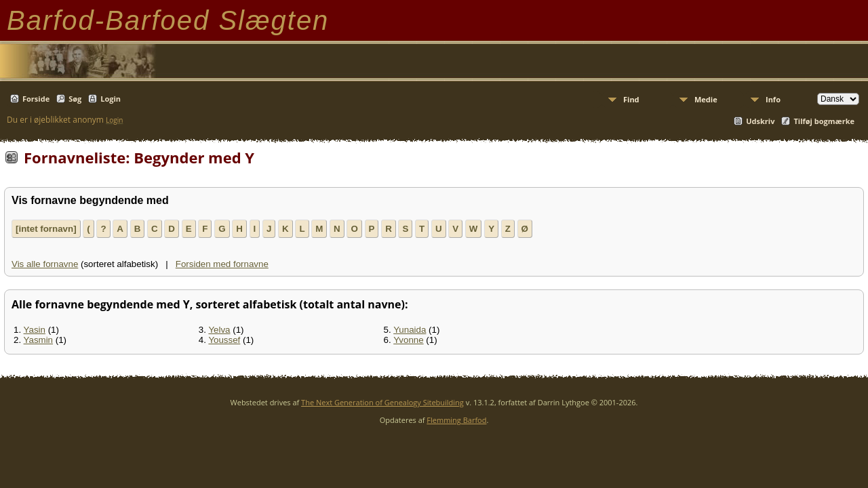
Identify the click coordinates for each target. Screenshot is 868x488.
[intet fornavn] (46, 229)
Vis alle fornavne (45, 264)
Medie (706, 99)
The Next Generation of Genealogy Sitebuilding (382, 402)
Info (773, 99)
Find (631, 99)
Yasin (35, 330)
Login (111, 99)
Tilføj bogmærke (824, 121)
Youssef (224, 340)
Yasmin (38, 340)
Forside (36, 99)
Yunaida (410, 330)
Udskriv (760, 121)
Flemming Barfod (456, 420)
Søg (75, 99)
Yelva (219, 330)
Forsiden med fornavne (222, 264)
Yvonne (408, 340)
